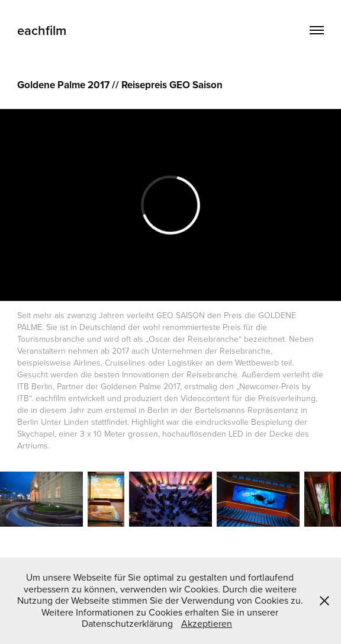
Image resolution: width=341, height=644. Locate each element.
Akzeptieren (207, 623)
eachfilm (42, 30)
